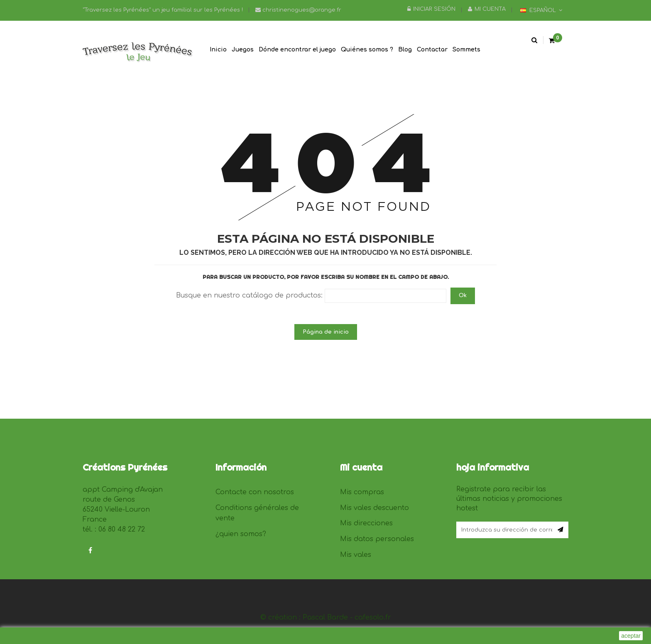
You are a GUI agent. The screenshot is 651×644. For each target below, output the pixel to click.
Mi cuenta (487, 9)
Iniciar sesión (431, 9)
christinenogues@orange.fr (298, 10)
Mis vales (356, 555)
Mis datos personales (377, 539)
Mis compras (362, 492)
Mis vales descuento (374, 508)
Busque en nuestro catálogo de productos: (249, 295)
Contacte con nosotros (255, 492)
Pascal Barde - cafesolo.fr (347, 617)
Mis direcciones (366, 523)
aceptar (631, 636)
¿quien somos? (241, 534)
